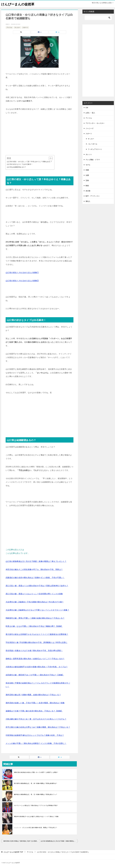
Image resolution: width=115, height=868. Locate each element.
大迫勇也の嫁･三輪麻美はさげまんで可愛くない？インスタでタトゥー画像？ (37, 610)
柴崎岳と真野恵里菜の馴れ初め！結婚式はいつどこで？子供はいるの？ (35, 659)
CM (87, 108)
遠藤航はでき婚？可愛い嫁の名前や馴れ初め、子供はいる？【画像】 (34, 711)
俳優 (87, 170)
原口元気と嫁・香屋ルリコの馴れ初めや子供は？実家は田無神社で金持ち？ (37, 586)
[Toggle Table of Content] (50, 158)
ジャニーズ (90, 128)
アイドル (9, 27)
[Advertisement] (40, 135)
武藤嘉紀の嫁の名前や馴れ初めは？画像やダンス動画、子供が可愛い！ (35, 578)
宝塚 (87, 180)
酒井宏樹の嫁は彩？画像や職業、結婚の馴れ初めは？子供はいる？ (33, 695)
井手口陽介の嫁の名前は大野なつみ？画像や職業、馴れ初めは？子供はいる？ (38, 727)
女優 (87, 175)
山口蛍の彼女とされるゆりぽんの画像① (22, 273)
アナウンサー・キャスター (95, 123)
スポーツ (25, 27)
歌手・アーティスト (93, 196)
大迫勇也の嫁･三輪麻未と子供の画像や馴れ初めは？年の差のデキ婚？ (35, 602)
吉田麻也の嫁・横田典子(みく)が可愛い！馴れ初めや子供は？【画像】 (35, 675)
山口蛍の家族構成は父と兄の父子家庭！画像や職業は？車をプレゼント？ (36, 561)
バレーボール (93, 144)
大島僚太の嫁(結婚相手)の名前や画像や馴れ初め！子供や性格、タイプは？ (37, 667)
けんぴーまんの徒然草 (18, 4)
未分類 (88, 191)
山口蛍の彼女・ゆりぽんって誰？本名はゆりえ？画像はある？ (29, 162)
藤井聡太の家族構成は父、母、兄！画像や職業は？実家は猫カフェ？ (36, 794)
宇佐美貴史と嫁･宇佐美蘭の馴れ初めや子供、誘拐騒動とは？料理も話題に (36, 642)
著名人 (88, 201)
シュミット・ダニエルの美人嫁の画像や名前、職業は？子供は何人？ (36, 828)
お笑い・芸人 (90, 113)
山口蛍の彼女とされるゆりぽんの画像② (22, 281)
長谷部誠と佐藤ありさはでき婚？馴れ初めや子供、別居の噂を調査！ (34, 651)
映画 (87, 186)
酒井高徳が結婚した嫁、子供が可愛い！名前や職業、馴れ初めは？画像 (35, 703)
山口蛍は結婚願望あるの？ (17, 167)
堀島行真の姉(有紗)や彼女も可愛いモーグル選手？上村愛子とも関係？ (36, 772)
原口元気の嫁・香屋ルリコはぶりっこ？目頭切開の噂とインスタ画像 (34, 594)
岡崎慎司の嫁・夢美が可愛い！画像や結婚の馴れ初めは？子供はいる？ (35, 618)
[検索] (98, 18)
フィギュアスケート (95, 149)
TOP (13, 852)
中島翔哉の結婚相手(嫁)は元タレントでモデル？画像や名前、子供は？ (35, 735)
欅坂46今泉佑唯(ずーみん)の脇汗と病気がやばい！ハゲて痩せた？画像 (36, 817)
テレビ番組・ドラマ (93, 160)
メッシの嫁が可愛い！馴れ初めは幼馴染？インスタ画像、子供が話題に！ (36, 743)
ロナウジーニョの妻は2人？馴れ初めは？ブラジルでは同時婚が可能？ (36, 805)
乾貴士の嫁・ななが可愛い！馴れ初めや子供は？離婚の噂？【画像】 (34, 626)
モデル (88, 165)
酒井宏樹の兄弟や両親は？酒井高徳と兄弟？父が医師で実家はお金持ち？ (21, 841)
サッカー (17, 27)
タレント (89, 154)
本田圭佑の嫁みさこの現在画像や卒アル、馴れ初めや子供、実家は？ (34, 569)
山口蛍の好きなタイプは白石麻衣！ (20, 164)
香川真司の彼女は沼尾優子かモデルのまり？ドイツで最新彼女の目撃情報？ (37, 634)
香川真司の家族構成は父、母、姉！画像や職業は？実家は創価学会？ (36, 783)
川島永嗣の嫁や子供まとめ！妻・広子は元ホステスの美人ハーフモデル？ (36, 719)
